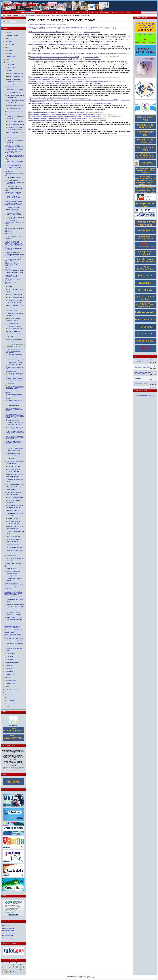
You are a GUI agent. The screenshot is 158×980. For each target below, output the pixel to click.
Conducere (15, 13)
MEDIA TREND (87, 976)
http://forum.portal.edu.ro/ (9, 928)
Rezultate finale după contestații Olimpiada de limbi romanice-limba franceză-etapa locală (56, 77)
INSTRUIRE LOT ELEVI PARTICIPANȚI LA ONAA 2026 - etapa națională (145, 367)
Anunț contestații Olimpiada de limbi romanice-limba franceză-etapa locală (51, 59)
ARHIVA (56, 15)
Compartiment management (46, 13)
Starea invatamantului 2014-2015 (145, 395)
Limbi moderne (38, 15)
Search (4, 18)
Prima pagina (6, 13)
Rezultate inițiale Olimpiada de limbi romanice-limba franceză (48, 112)
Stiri (136, 356)
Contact (128, 13)
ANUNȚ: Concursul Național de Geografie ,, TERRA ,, (143, 373)
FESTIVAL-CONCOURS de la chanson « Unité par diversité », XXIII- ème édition (53, 27)
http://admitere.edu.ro (8, 936)
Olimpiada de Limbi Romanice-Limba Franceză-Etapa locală (47, 32)
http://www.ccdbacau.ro (8, 931)
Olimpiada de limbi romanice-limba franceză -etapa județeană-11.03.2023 (51, 83)
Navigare (5, 28)
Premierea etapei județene (141, 383)
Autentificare (149, 12)
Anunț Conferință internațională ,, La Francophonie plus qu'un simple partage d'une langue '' (56, 116)
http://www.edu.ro (7, 926)
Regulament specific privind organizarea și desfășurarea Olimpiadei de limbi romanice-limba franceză (59, 81)
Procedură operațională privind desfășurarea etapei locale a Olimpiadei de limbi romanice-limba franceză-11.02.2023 (63, 54)
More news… (152, 387)
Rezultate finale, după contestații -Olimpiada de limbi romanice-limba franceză (52, 114)
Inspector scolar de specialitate (38, 24)
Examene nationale (118, 13)
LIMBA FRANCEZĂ (48, 15)
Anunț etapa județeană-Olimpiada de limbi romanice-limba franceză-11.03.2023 (53, 103)
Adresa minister (13, 725)
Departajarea (138, 378)
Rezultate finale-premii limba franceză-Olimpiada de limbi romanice (49, 118)
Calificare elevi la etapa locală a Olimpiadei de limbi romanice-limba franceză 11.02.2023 (55, 45)
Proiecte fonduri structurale (90, 13)
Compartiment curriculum (28, 13)
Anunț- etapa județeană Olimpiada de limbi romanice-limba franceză (50, 98)
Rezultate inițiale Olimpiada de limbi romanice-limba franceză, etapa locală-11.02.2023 (55, 57)
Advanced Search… (19, 25)
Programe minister (75, 13)
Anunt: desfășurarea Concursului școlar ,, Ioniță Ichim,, (145, 361)
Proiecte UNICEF (105, 13)
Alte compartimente (61, 13)
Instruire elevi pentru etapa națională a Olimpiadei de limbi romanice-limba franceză (54, 120)
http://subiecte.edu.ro (8, 938)
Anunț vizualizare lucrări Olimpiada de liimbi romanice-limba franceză (50, 129)
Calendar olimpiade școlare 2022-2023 (41, 79)
